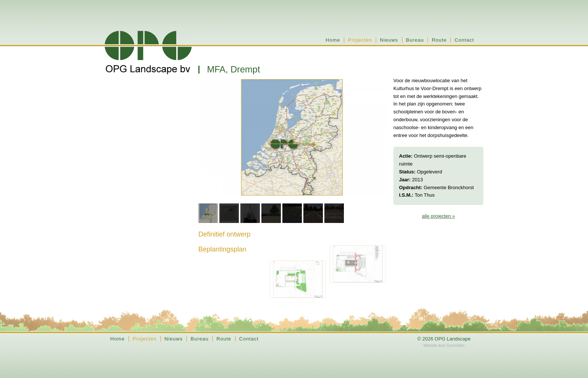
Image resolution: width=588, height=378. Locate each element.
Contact (464, 40)
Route (439, 40)
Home (333, 40)
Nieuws (389, 40)
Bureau (415, 40)
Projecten (360, 40)
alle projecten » (438, 216)
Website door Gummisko (444, 346)
